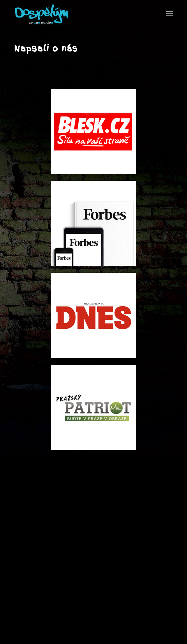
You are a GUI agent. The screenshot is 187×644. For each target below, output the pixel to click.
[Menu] (169, 14)
